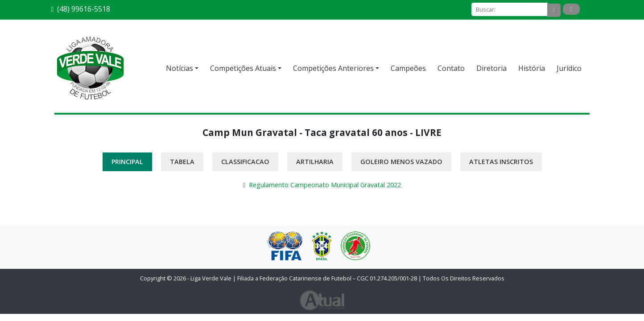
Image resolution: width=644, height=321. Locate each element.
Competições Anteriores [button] (333, 68)
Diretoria (491, 68)
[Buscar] (510, 9)
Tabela (182, 162)
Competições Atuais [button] (243, 68)
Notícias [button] (180, 68)
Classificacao (245, 162)
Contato (451, 68)
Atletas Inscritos (501, 162)
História (532, 68)
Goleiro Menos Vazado (401, 162)
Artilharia (315, 162)
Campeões (408, 68)
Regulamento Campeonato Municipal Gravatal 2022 (325, 185)
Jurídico (569, 68)
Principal (127, 162)
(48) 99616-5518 (81, 9)
